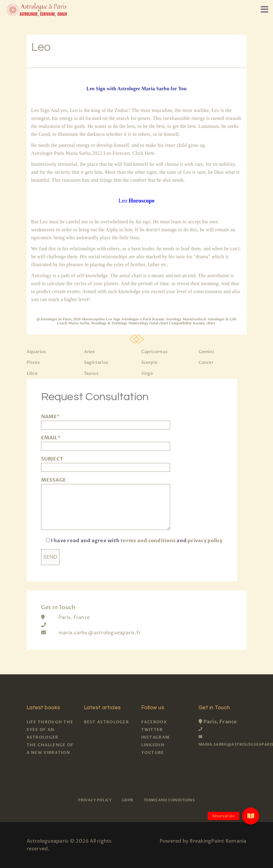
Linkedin (153, 745)
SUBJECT (106, 463)
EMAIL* (106, 442)
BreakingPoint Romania (218, 841)
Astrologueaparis (48, 841)
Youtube (153, 753)
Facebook (154, 722)
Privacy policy (95, 800)
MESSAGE (106, 504)
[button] (251, 816)
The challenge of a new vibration (50, 749)
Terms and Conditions (169, 800)
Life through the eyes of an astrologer (50, 730)
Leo (136, 201)
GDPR (128, 800)
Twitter (152, 730)
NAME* (106, 421)
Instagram (155, 737)
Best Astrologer (107, 722)
